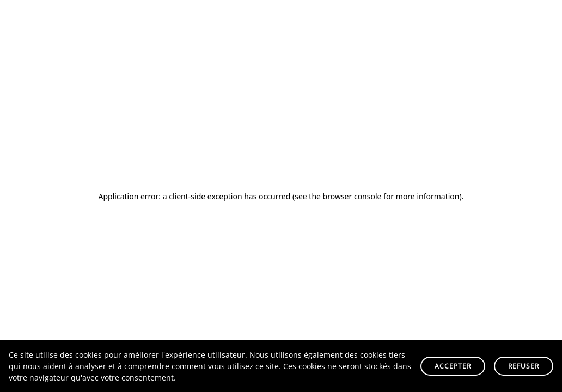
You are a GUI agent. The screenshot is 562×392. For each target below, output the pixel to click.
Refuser (524, 366)
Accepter (453, 366)
